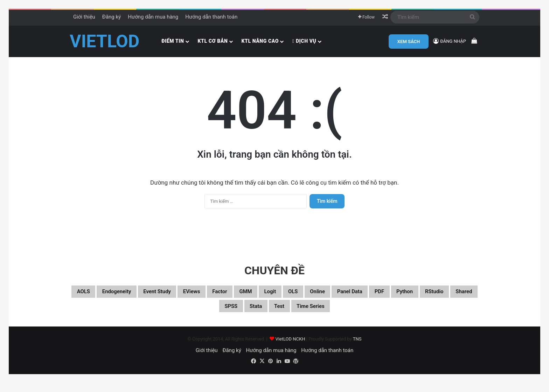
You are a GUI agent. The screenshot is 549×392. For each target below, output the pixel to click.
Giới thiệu (84, 17)
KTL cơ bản (213, 41)
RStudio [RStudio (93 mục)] (204, 314)
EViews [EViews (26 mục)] (227, 297)
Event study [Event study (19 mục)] (183, 297)
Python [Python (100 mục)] (166, 314)
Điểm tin (173, 41)
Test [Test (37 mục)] (335, 314)
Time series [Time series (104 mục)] (375, 314)
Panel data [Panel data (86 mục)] (425, 297)
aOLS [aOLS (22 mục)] (89, 297)
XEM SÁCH (409, 42)
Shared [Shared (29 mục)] (241, 314)
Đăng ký (112, 17)
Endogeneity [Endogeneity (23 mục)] (131, 297)
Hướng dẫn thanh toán (211, 17)
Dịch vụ (304, 41)
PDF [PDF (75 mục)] (463, 297)
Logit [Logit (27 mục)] (325, 297)
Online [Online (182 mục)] (384, 297)
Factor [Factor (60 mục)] (262, 297)
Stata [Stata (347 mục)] (306, 314)
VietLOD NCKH (290, 348)
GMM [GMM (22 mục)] (295, 297)
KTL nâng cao (260, 41)
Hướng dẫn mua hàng (153, 17)
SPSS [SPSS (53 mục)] (275, 314)
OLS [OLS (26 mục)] (354, 297)
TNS (357, 348)
